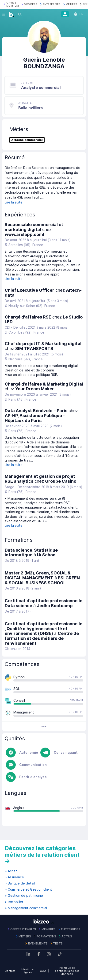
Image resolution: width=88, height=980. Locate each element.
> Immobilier (14, 902)
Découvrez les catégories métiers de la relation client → (42, 855)
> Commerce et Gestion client (28, 889)
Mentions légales (28, 971)
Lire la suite (14, 202)
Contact (10, 971)
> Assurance (14, 877)
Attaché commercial (27, 140)
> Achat (11, 871)
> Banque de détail (20, 883)
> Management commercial (26, 908)
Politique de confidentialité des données (67, 971)
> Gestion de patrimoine (24, 896)
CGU (43, 971)
